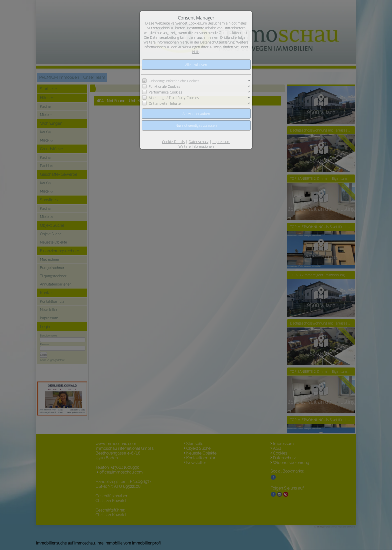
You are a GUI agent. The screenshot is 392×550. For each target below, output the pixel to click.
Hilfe (196, 52)
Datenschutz (199, 142)
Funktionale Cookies (164, 86)
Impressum (221, 142)
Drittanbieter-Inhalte (165, 103)
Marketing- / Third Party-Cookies (174, 98)
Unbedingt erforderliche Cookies (174, 81)
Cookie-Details (173, 142)
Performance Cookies (165, 92)
